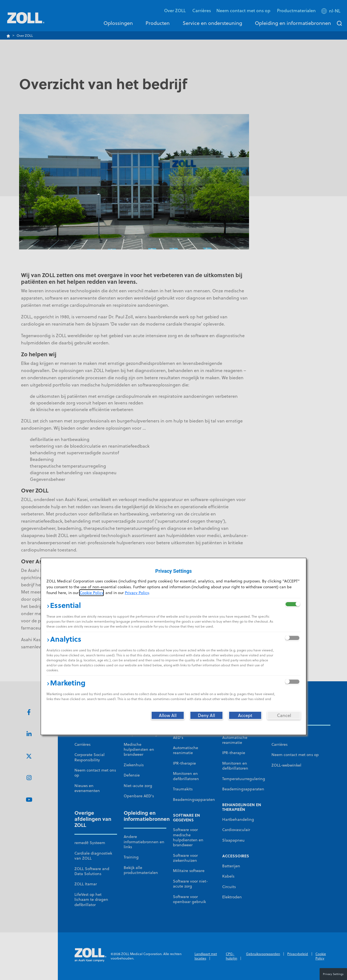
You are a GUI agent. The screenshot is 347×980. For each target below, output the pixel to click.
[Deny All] (206, 715)
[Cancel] (284, 715)
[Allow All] (168, 715)
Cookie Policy (91, 593)
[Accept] (245, 715)
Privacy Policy (137, 593)
